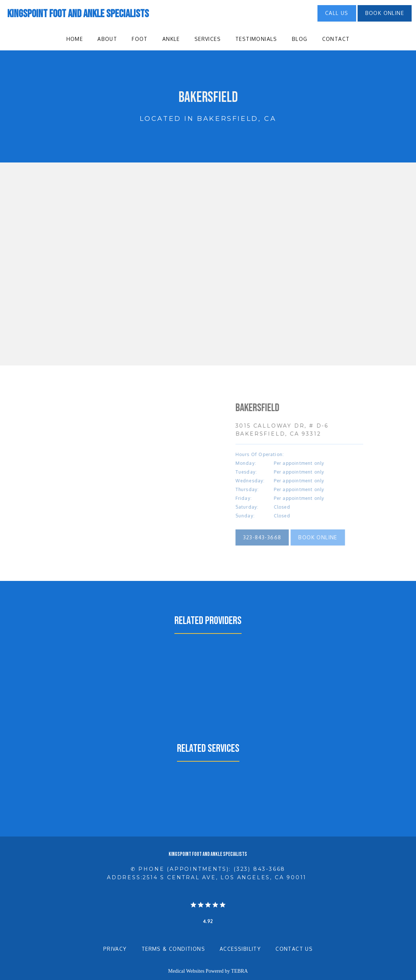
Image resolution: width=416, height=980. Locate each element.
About (107, 39)
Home (75, 39)
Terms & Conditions (173, 949)
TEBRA (239, 971)
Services (208, 39)
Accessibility (240, 949)
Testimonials (256, 39)
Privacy (115, 949)
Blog (300, 39)
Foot (140, 39)
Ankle (171, 39)
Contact (336, 39)
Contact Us (294, 949)
